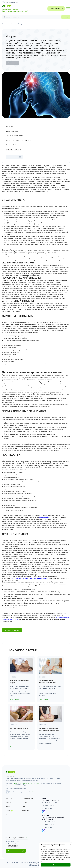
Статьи (13, 24)
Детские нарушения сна (19, 728)
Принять (56, 865)
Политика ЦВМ (27, 798)
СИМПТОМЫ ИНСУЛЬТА (14, 136)
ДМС (24, 807)
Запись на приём (56, 9)
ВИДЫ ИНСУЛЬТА (12, 131)
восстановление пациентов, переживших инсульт (30, 578)
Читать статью (12, 63)
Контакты (25, 811)
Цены (8, 807)
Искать (66, 17)
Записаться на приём (12, 630)
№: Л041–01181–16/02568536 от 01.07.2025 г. (26, 783)
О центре (9, 798)
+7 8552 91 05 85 (12, 846)
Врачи (8, 815)
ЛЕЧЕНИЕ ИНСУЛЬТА (13, 149)
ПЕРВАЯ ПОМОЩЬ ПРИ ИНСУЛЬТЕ (18, 140)
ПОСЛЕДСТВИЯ (11, 145)
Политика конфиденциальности (16, 788)
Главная (5, 24)
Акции (8, 811)
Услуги (8, 802)
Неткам (35, 792)
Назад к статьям (14, 157)
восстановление (45, 518)
